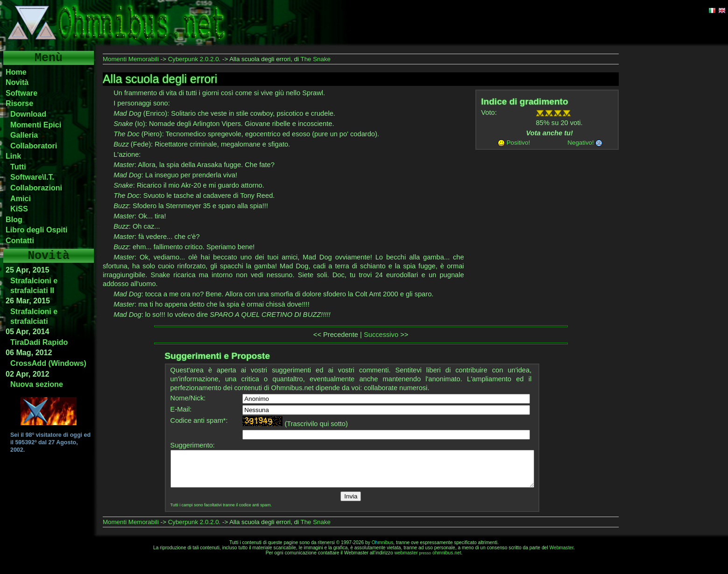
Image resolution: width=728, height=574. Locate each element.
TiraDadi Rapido (39, 342)
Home (16, 72)
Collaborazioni (36, 188)
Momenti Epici (36, 125)
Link (13, 156)
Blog (14, 219)
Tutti (18, 167)
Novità (17, 82)
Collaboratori (34, 146)
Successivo (381, 335)
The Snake (316, 59)
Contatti (20, 240)
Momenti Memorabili (131, 59)
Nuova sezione (37, 384)
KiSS (19, 209)
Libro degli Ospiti (37, 230)
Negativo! (580, 143)
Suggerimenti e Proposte (217, 356)
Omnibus (383, 549)
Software (21, 93)
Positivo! (518, 143)
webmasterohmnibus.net (428, 560)
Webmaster (561, 555)
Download (28, 114)
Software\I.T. (32, 177)
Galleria (24, 135)
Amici (21, 198)
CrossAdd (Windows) (48, 363)
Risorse (19, 103)
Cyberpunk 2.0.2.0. (194, 59)
